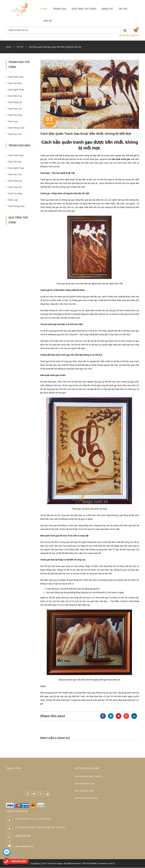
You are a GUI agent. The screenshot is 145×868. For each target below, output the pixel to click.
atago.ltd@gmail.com (24, 847)
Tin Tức (20, 47)
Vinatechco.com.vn (106, 864)
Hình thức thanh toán (85, 784)
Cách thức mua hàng (84, 791)
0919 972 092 (23, 836)
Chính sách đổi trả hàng (86, 798)
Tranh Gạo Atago (55, 864)
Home (9, 47)
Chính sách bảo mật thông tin (89, 776)
